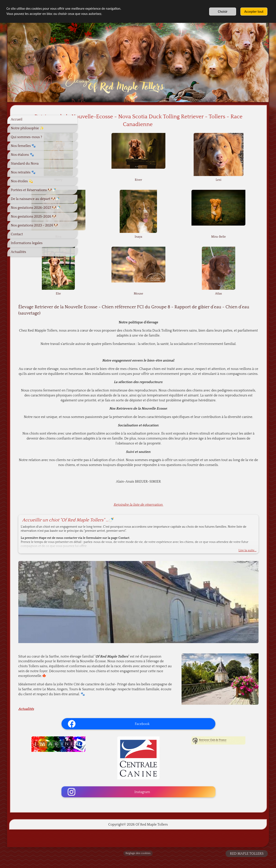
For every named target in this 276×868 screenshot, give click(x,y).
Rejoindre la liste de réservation (172, 529)
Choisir (223, 12)
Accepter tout (254, 12)
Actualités (94, 715)
